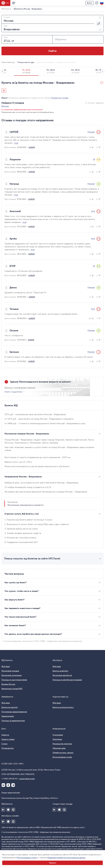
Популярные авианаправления (14, 712)
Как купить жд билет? (16, 582)
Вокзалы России (8, 684)
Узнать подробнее (13, 392)
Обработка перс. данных (63, 753)
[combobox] (52, 19)
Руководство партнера (62, 744)
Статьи (4, 744)
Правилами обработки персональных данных (66, 858)
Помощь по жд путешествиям (14, 680)
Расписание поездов (10, 671)
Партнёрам (57, 739)
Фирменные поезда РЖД (12, 689)
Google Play (3, 810)
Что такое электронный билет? (20, 617)
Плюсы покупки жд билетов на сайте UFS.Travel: (32, 559)
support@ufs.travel (27, 779)
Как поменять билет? (15, 625)
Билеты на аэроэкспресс (63, 707)
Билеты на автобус (60, 671)
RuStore (13, 810)
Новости (5, 735)
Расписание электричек (12, 675)
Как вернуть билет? (15, 600)
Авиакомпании (8, 716)
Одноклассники (8, 785)
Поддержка (97, 3)
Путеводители (8, 748)
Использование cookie (62, 757)
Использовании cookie (27, 858)
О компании (58, 735)
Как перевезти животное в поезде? (22, 608)
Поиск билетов (8, 62)
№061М (32, 147)
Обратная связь (59, 748)
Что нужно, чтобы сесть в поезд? (22, 591)
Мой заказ (6, 666)
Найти (52, 51)
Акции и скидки (8, 739)
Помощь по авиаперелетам (13, 721)
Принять (53, 863)
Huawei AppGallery (8, 810)
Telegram (13, 785)
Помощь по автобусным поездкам (67, 680)
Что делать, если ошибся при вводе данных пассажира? (33, 634)
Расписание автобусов (62, 675)
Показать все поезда (59, 98)
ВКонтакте (3, 785)
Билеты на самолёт (10, 707)
